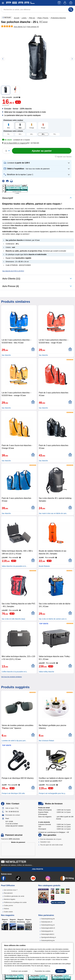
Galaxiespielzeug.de (48, 919)
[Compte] (65, 3)
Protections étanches (58, 18)
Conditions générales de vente (14, 896)
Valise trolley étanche (46, 672)
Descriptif (8, 198)
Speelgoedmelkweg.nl (49, 937)
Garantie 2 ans (45, 842)
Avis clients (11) (11, 279)
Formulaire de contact (13, 815)
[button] (15, 143)
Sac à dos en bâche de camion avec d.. (53, 619)
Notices (6, 909)
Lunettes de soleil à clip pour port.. (14, 741)
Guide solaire (8, 912)
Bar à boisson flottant (46, 741)
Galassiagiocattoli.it (48, 934)
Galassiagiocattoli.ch (48, 928)
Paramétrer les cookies (43, 971)
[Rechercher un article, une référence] (37, 10)
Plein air (32, 18)
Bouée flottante (44, 566)
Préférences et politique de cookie (15, 902)
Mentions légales (10, 899)
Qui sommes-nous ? (11, 890)
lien (27, 955)
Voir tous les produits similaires (11, 677)
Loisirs (24, 18)
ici (49, 966)
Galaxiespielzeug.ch (48, 925)
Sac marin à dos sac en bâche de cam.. (53, 513)
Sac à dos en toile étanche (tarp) (13, 619)
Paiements (10, 839)
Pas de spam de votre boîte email (51, 845)
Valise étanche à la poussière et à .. (14, 566)
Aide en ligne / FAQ (12, 808)
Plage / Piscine (43, 18)
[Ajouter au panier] (42, 151)
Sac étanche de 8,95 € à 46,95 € (13, 271)
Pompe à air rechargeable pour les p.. (52, 793)
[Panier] (71, 3)
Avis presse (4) (11, 286)
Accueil (17, 18)
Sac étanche (6, 355)
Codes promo (8, 905)
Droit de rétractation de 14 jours (51, 839)
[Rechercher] (71, 10)
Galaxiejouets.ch (47, 922)
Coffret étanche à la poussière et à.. (15, 672)
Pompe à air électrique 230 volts (13, 793)
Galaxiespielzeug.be (48, 940)
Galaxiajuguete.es (47, 931)
